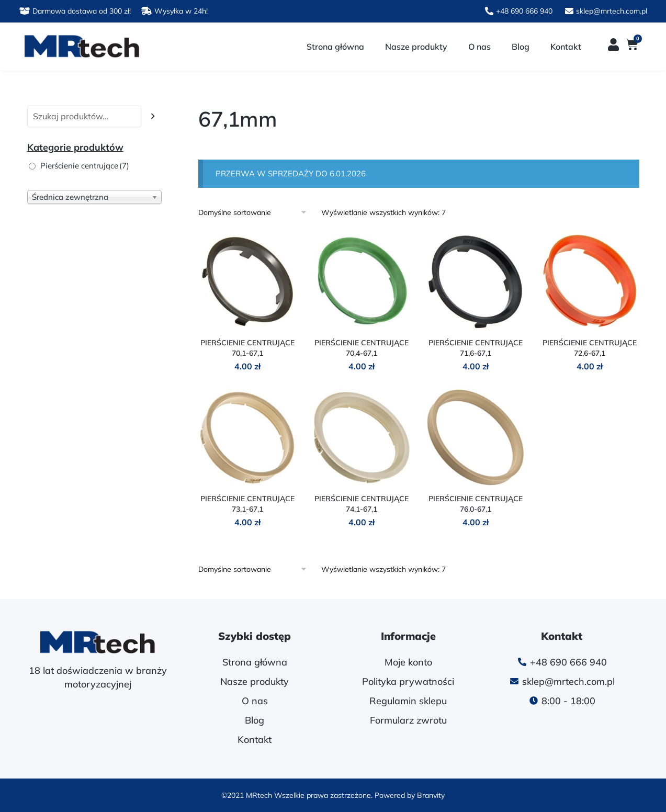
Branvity (431, 795)
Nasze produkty (416, 47)
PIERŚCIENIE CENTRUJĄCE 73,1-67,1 (247, 504)
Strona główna (335, 47)
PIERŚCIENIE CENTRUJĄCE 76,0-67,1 (476, 504)
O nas (479, 47)
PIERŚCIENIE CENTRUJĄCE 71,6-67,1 (476, 348)
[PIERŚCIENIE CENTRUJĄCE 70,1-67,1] (247, 281)
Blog (521, 47)
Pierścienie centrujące (85, 166)
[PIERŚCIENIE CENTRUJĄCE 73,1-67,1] (247, 437)
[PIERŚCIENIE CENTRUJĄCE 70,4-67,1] (362, 281)
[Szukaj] (153, 116)
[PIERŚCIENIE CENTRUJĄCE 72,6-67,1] (590, 281)
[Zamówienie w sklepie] (256, 212)
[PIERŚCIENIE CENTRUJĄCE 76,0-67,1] (476, 437)
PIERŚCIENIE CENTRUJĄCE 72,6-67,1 (590, 348)
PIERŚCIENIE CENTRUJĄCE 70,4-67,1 (362, 348)
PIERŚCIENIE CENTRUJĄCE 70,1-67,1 (247, 348)
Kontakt (566, 47)
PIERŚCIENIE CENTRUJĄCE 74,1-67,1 (362, 504)
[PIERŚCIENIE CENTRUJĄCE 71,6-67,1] (476, 281)
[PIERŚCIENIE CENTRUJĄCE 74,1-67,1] (362, 437)
